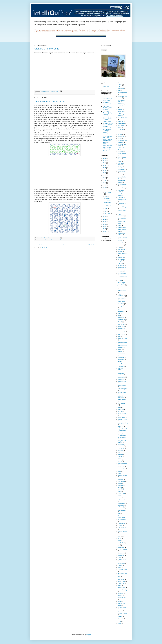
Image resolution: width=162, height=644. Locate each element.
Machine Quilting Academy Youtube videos (107, 120)
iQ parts (120, 281)
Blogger (89, 635)
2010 (105, 224)
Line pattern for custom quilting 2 (51, 102)
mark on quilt (121, 324)
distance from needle (121, 223)
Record (120, 457)
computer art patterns (121, 181)
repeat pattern (122, 469)
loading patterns (122, 306)
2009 (105, 227)
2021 (105, 170)
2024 (105, 163)
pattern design (122, 385)
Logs (119, 313)
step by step (121, 547)
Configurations (122, 184)
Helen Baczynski (52, 240)
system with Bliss (122, 573)
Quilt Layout (121, 448)
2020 (105, 173)
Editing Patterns (122, 254)
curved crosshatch (121, 215)
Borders (120, 134)
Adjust (119, 91)
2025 (105, 161)
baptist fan (120, 121)
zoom (119, 623)
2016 (105, 183)
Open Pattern (121, 364)
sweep (119, 567)
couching (120, 198)
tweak (119, 601)
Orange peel (121, 366)
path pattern (121, 379)
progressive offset (123, 423)
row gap (120, 483)
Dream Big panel (122, 237)
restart (119, 473)
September (108, 192)
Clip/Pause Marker (121, 164)
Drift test (120, 241)
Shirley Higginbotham (121, 517)
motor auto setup (122, 342)
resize (119, 471)
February (107, 214)
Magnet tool (121, 318)
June (106, 209)
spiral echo (121, 543)
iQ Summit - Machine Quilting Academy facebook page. (107, 114)
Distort (119, 225)
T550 (119, 577)
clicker (119, 161)
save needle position (121, 491)
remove (120, 461)
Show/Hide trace (122, 520)
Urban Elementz (122, 613)
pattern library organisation (121, 397)
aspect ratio (121, 112)
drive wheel (121, 245)
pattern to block (122, 400)
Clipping (120, 167)
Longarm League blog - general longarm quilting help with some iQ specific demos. (108, 140)
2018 (105, 178)
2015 (105, 185)
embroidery (121, 257)
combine (120, 175)
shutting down (121, 523)
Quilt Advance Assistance (121, 445)
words (119, 621)
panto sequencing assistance (121, 373)
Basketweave (121, 123)
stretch (119, 557)
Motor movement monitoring (122, 347)
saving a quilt (121, 494)
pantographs (121, 377)
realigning (120, 455)
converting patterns (120, 195)
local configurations (122, 310)
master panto (121, 326)
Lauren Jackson (122, 291)
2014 (105, 188)
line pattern (59, 240)
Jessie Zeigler (121, 283)
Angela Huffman (122, 106)
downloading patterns (121, 234)
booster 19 (121, 130)
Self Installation (122, 500)
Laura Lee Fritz (122, 287)
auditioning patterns (121, 115)
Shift (119, 514)
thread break (121, 581)
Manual (120, 322)
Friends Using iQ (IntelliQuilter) (107, 100)
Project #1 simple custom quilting (122, 430)
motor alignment (122, 339)
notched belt (121, 357)
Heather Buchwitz (123, 273)
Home (65, 245)
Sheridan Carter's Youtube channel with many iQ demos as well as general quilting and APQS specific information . (108, 129)
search (119, 498)
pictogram (120, 411)
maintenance (121, 320)
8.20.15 (120, 85)
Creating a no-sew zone (47, 49)
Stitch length (121, 553)
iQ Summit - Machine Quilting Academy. (107, 108)
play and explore (122, 419)
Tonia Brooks (121, 583)
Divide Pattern (122, 228)
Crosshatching (122, 207)
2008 (105, 229)
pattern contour (122, 381)
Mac (119, 315)
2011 (105, 222)
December (108, 190)
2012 (105, 219)
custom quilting (43, 240)
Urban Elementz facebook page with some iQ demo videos (107, 148)
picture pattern (122, 414)
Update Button (122, 607)
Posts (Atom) (46, 248)
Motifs (119, 336)
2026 (105, 158)
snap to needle (122, 528)
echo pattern (121, 249)
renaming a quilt (122, 463)
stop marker (121, 555)
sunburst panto (122, 559)
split (119, 545)
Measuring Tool (122, 328)
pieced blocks (121, 417)
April (106, 211)
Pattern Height (122, 392)
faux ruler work (122, 267)
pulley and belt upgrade (122, 442)
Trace (119, 586)
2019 (105, 175)
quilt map (120, 450)
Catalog (120, 138)
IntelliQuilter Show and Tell (107, 103)
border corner (121, 132)
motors (120, 350)
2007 (105, 231)
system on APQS (122, 570)
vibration (120, 617)
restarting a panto (122, 475)
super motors (121, 563)
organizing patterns (120, 369)
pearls (119, 407)
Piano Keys (121, 409)
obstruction (121, 360)
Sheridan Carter (122, 510)
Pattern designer (122, 389)
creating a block (122, 200)
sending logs (121, 504)
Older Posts (91, 245)
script (119, 496)
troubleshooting (122, 598)
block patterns (122, 126)
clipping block (121, 169)
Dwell (119, 247)
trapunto (120, 596)
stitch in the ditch (122, 549)
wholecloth (121, 619)
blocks (119, 128)
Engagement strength (121, 260)
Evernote (120, 263)
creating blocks (122, 203)
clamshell (120, 152)
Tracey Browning (122, 590)
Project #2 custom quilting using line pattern (122, 436)
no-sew (120, 352)
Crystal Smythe (122, 211)
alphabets (120, 104)
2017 (105, 180)
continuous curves (121, 191)
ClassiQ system (122, 154)
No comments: (54, 91)
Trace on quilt (121, 588)
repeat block (121, 467)
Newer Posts (39, 245)
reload (119, 459)
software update (122, 531)
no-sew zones (43, 93)
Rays (119, 452)
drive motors (121, 243)
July (106, 196)
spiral (119, 541)
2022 (105, 168)
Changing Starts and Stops (122, 141)
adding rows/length (121, 88)
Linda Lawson (121, 302)
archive (120, 110)
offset (119, 362)
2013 (105, 217)
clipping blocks (122, 171)
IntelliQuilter (106, 86)
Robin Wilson (121, 481)
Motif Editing (121, 334)
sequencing (121, 506)
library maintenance (121, 295)
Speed (119, 539)
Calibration (121, 136)
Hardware (120, 271)
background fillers (123, 118)
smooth (120, 525)
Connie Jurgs (121, 188)
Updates (120, 611)
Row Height (121, 486)
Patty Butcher (121, 403)
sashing (120, 488)
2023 (105, 166)
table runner (121, 579)
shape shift (121, 508)
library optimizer (122, 298)
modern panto (121, 332)
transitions (120, 593)
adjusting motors (122, 93)
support (120, 565)
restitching (120, 479)
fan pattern (121, 265)
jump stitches (121, 285)
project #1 (120, 427)
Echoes (120, 251)
